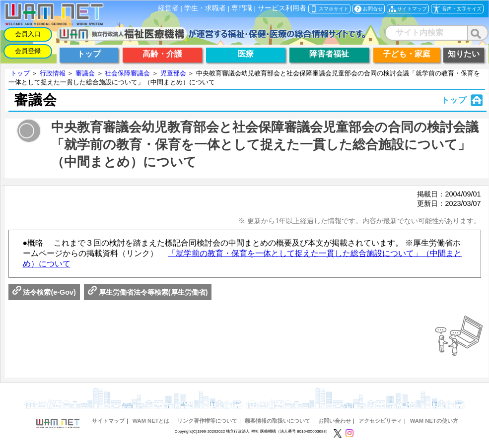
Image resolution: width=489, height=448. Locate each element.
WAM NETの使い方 (434, 421)
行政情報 (53, 73)
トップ (20, 73)
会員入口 (28, 34)
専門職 (242, 8)
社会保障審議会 (127, 73)
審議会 (85, 73)
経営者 (168, 8)
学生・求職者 (205, 8)
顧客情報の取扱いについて (278, 421)
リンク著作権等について (207, 421)
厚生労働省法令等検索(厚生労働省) (148, 292)
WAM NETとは (151, 421)
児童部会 (173, 73)
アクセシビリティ (380, 421)
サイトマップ (108, 421)
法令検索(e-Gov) (44, 292)
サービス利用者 (282, 8)
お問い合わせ (335, 421)
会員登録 (28, 51)
